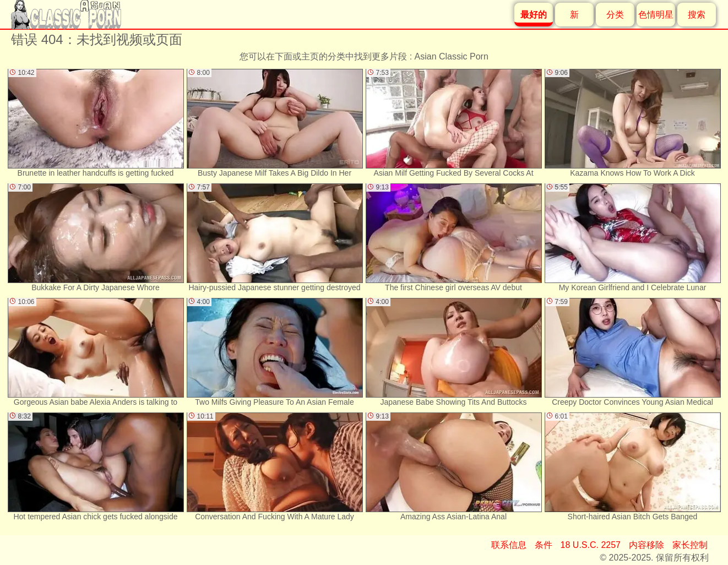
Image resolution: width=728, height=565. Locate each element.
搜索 (697, 15)
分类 (615, 15)
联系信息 (509, 545)
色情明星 (656, 15)
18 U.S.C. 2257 (591, 545)
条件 (544, 545)
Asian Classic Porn (452, 56)
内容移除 (646, 545)
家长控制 (690, 545)
